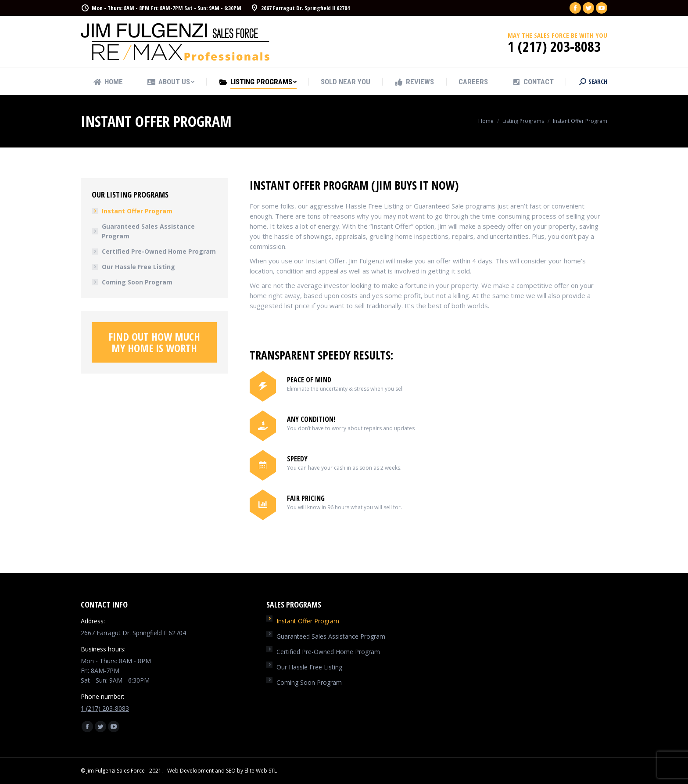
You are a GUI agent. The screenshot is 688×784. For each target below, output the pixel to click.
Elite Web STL (261, 771)
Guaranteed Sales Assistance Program (148, 231)
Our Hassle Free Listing (138, 267)
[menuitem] (108, 82)
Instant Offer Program (137, 211)
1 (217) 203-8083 (105, 708)
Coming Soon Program (137, 282)
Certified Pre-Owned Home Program (159, 251)
